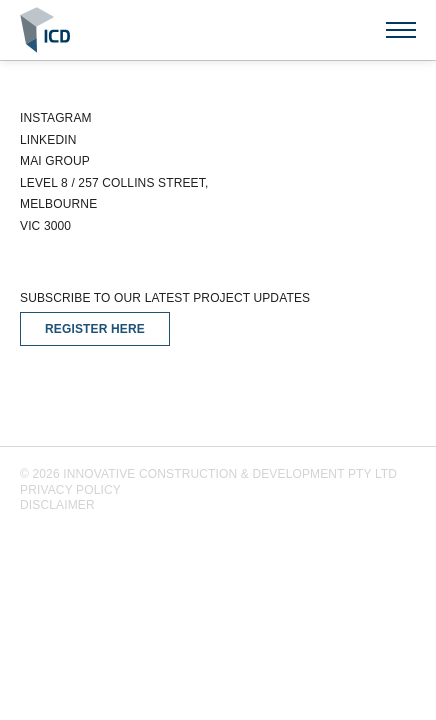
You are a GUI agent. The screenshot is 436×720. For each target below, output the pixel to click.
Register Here (95, 329)
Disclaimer (57, 505)
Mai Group (55, 161)
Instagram (56, 118)
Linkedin (48, 140)
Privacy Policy (70, 490)
